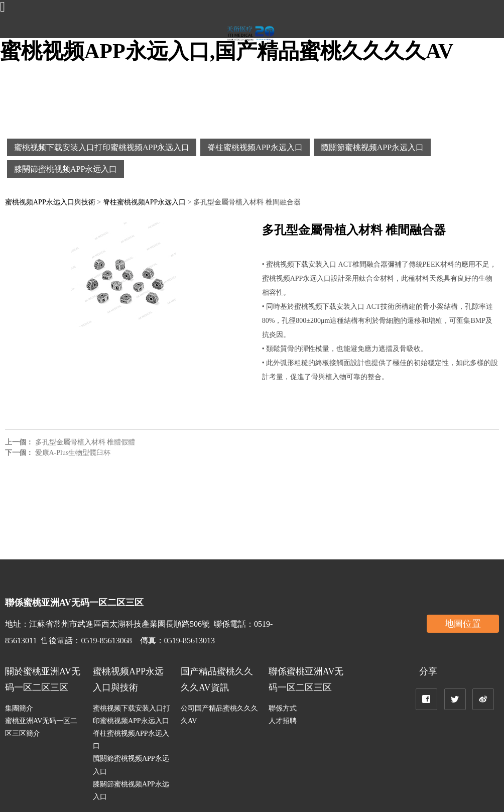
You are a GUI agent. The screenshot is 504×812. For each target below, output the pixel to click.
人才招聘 (283, 721)
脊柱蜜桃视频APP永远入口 (255, 147)
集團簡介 (19, 708)
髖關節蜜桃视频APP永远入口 (372, 147)
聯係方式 (283, 708)
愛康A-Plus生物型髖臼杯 (73, 453)
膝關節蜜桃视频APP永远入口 (66, 169)
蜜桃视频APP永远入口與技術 (50, 202)
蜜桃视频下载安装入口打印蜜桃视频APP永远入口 (102, 147)
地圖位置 (463, 624)
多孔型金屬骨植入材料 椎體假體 (85, 442)
